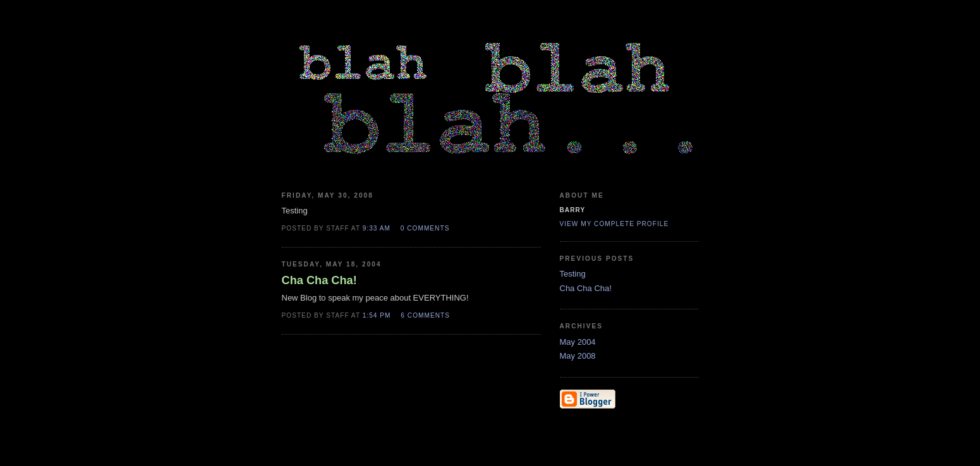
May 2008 (578, 356)
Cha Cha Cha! (586, 288)
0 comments (425, 228)
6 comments (425, 315)
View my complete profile (614, 224)
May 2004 (578, 342)
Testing (573, 274)
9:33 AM (377, 228)
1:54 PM (377, 315)
